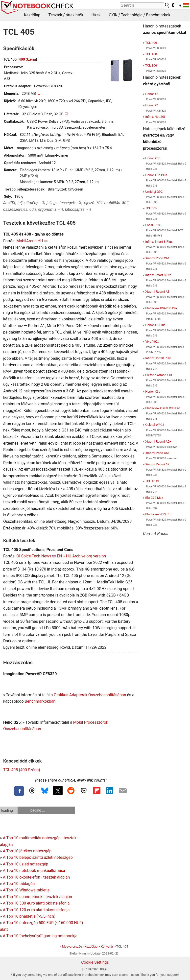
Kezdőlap (32, 15)
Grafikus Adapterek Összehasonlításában (90, 695)
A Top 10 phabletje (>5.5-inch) (29, 916)
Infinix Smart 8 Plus (159, 242)
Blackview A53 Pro (158, 514)
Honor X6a (153, 392)
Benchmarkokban (40, 701)
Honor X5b (153, 158)
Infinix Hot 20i (155, 117)
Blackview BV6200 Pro (161, 308)
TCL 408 (151, 54)
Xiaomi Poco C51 (157, 453)
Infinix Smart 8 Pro (158, 275)
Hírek (96, 15)
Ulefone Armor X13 (159, 375)
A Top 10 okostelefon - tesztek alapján (36, 877)
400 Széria (27, 60)
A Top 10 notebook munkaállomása (34, 871)
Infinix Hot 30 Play (158, 358)
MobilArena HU (30, 241)
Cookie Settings (95, 962)
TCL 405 (11, 770)
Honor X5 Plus (155, 325)
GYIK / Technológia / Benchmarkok (140, 15)
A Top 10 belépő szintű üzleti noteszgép (38, 857)
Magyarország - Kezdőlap (80, 946)
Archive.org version (89, 556)
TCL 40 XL (152, 481)
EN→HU (64, 556)
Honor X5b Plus (156, 175)
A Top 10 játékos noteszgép (27, 851)
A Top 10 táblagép (19, 884)
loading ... (9, 811)
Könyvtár (107, 946)
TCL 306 (151, 65)
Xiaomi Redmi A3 (157, 292)
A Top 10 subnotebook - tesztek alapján (37, 897)
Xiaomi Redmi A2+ (158, 442)
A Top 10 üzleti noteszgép (25, 864)
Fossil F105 (153, 225)
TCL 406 (151, 43)
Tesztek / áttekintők (66, 15)
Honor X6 (152, 105)
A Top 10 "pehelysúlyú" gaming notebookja (40, 936)
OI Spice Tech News (34, 556)
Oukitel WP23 (155, 425)
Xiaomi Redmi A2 (157, 464)
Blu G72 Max (154, 498)
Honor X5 (152, 94)
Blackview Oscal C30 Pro (163, 408)
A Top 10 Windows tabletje (26, 890)
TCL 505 (151, 208)
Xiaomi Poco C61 (157, 258)
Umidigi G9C (154, 192)
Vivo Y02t (152, 342)
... (184, 15)
